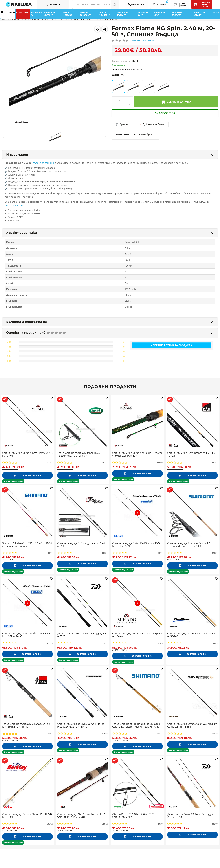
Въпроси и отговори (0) (109, 322)
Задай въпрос (148, 40)
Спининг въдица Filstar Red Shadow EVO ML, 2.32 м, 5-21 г (136, 545)
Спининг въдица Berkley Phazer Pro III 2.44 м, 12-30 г (27, 816)
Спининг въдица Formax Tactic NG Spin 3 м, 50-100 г (191, 635)
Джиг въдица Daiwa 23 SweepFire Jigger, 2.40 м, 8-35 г (191, 816)
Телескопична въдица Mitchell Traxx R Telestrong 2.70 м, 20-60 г (80, 454)
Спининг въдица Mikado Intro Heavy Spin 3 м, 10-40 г (27, 454)
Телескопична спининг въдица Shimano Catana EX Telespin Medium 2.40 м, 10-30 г (137, 725)
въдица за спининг (44, 163)
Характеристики (109, 233)
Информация (109, 155)
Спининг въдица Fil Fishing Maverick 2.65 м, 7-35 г (81, 545)
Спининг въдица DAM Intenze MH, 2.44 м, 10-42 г (192, 454)
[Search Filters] (96, 4)
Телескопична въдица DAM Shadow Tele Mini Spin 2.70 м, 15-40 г (26, 725)
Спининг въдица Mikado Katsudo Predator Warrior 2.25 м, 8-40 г (137, 454)
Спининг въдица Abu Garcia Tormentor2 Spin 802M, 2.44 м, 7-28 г (81, 816)
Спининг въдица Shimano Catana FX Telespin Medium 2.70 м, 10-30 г (189, 545)
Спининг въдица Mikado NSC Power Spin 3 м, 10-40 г (137, 635)
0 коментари (135, 40)
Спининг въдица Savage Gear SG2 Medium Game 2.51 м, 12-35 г (192, 725)
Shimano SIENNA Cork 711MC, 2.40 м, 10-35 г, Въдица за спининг (27, 545)
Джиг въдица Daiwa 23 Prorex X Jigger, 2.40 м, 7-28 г (82, 635)
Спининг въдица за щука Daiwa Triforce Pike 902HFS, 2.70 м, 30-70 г (81, 725)
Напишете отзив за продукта (171, 345)
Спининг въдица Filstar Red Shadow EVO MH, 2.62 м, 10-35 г (26, 635)
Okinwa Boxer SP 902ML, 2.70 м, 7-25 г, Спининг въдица (134, 816)
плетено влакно (14, 205)
